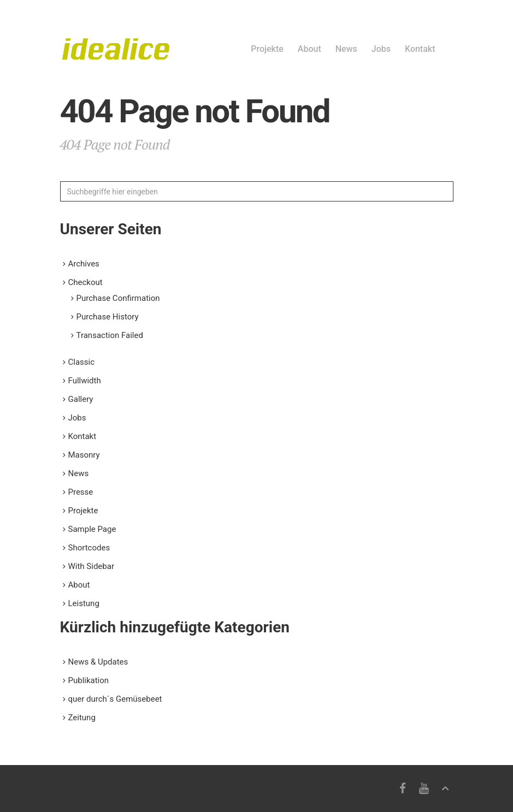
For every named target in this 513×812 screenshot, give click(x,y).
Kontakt (420, 49)
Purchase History (108, 317)
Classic (82, 362)
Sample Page (92, 529)
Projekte (267, 49)
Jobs (381, 49)
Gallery (81, 399)
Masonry (84, 455)
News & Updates (98, 662)
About (309, 49)
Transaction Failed (110, 335)
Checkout (85, 282)
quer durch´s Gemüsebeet (115, 699)
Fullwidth (85, 381)
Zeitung (82, 718)
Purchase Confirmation (118, 298)
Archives (84, 264)
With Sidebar (91, 566)
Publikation (89, 680)
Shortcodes (89, 548)
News (346, 49)
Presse (81, 492)
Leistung (84, 603)
